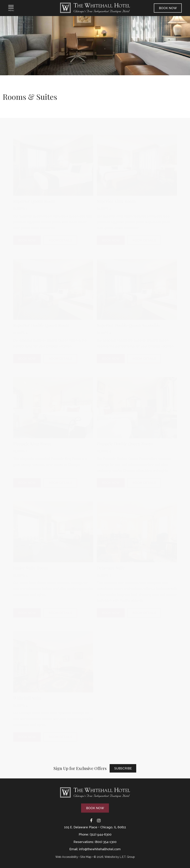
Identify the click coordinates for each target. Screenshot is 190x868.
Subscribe (123, 768)
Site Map (86, 857)
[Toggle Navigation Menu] (11, 8)
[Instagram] (99, 821)
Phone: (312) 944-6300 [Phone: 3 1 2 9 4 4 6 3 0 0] (95, 834)
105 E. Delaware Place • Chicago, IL (95, 827)
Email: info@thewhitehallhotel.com (95, 849)
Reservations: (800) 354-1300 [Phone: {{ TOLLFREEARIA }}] (95, 842)
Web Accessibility (67, 857)
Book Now (168, 8)
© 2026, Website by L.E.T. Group (114, 857)
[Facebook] (91, 821)
